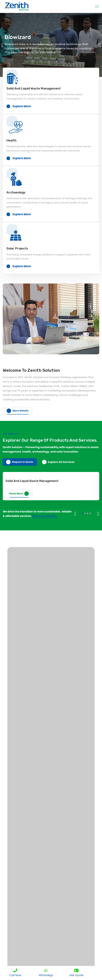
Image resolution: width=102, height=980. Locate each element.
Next (98, 514)
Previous (75, 514)
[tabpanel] (51, 45)
